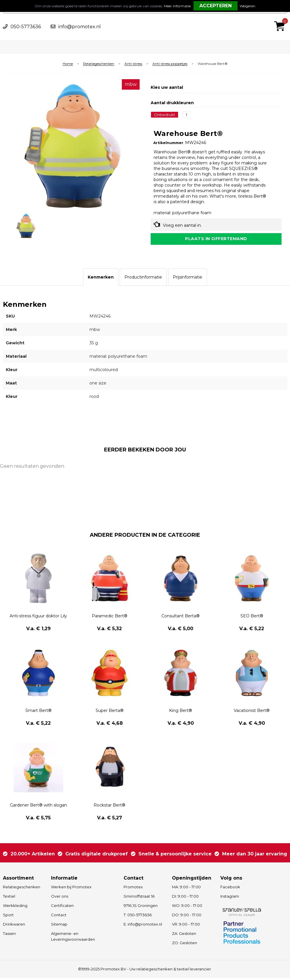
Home (68, 64)
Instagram (230, 898)
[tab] (101, 279)
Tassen (9, 935)
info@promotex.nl (80, 27)
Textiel (9, 898)
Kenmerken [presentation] (101, 279)
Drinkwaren (14, 926)
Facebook (230, 889)
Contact (59, 917)
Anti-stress (133, 64)
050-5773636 (26, 27)
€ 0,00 (281, 18)
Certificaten (62, 908)
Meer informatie (177, 6)
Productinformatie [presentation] (143, 279)
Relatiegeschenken (99, 64)
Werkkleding (15, 908)
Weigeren (247, 6)
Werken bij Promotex (71, 889)
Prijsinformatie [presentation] (188, 279)
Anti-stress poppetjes (170, 64)
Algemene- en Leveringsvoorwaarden (73, 939)
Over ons (60, 898)
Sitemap (59, 926)
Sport (8, 917)
